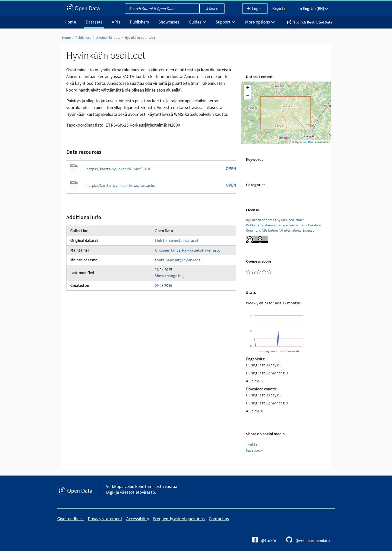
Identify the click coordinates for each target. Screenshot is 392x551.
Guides (198, 22)
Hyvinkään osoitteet (140, 38)
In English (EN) (313, 9)
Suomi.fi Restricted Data (313, 22)
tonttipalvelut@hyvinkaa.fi (178, 260)
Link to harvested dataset (177, 240)
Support (226, 22)
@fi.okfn (264, 540)
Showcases (169, 22)
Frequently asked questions (179, 519)
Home (70, 22)
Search (212, 9)
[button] (248, 88)
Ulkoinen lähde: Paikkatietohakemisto (188, 250)
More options (260, 22)
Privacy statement (105, 519)
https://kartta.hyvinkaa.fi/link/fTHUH (119, 169)
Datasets (94, 22)
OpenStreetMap (305, 142)
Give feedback (70, 519)
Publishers (139, 22)
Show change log (169, 276)
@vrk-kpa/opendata (308, 540)
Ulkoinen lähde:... (108, 38)
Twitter (252, 444)
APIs (116, 22)
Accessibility (138, 519)
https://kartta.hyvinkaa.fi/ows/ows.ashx (120, 185)
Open (231, 169)
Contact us (219, 519)
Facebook (254, 450)
